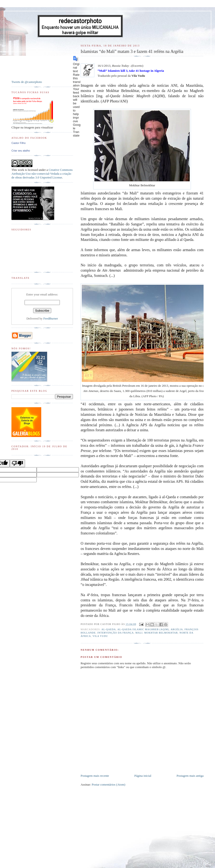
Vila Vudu (100, 636)
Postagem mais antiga (190, 776)
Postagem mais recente (95, 776)
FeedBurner (51, 318)
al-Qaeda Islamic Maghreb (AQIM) (143, 629)
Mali (139, 633)
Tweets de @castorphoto (27, 82)
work (21, 170)
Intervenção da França (116, 633)
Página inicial (143, 776)
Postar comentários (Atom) (109, 784)
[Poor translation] (17, 463)
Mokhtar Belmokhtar (161, 633)
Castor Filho (18, 143)
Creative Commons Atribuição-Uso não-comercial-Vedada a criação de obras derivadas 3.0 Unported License (42, 174)
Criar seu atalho (21, 151)
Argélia (177, 629)
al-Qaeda (108, 629)
